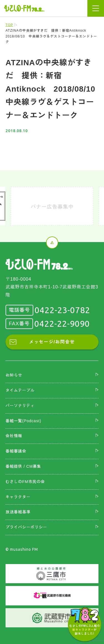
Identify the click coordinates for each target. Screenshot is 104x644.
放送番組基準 (18, 512)
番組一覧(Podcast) (23, 421)
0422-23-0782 (62, 310)
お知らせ (14, 375)
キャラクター (18, 497)
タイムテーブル (20, 390)
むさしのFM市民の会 (25, 482)
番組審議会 (16, 451)
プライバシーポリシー (26, 527)
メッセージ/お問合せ (52, 342)
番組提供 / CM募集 (23, 466)
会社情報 (14, 436)
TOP (9, 25)
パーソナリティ (20, 406)
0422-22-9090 (62, 324)
